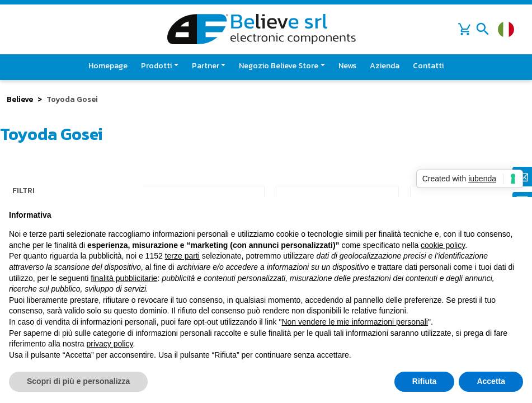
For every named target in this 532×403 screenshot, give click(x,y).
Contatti (428, 66)
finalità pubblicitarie (124, 278)
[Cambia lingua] (506, 29)
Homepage (108, 66)
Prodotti (156, 66)
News (347, 66)
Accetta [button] (491, 381)
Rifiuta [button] (425, 381)
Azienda (385, 66)
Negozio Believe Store (279, 66)
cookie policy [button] (443, 245)
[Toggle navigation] (483, 29)
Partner (206, 66)
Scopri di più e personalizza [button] (78, 381)
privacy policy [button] (110, 344)
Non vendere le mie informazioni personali (354, 322)
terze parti (182, 256)
